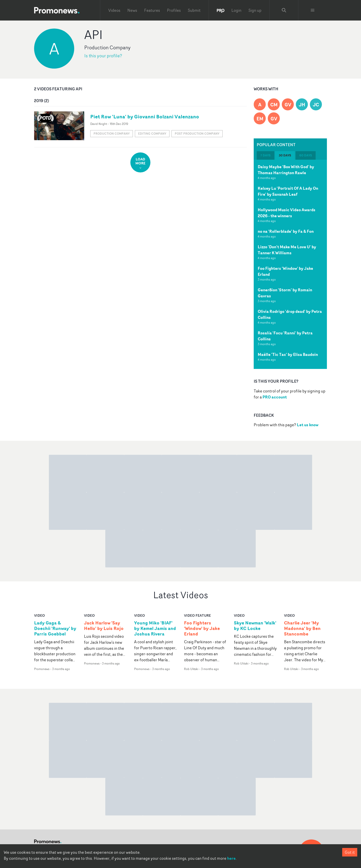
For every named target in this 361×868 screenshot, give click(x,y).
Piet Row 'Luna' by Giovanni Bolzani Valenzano (145, 117)
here (231, 858)
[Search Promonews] (284, 10)
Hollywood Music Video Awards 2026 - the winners (287, 213)
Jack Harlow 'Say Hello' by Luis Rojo (104, 626)
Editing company (152, 134)
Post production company (197, 134)
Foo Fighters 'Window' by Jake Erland (202, 628)
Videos (114, 10)
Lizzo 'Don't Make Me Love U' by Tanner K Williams (287, 250)
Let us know (308, 425)
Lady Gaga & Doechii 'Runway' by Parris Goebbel (55, 628)
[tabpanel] (290, 264)
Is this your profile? (103, 56)
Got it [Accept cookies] (350, 852)
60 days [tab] (306, 155)
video (39, 615)
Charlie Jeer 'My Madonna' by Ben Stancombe (302, 628)
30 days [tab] (285, 155)
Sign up (255, 10)
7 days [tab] (265, 155)
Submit (194, 10)
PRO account (275, 397)
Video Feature (197, 615)
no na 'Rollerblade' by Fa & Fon (286, 231)
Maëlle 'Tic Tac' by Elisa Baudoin (288, 354)
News (132, 10)
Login (236, 10)
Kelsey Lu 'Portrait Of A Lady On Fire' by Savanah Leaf (288, 191)
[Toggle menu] (313, 10)
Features (152, 10)
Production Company (112, 134)
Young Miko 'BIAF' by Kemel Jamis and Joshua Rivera (155, 628)
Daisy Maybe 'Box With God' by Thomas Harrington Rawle (286, 170)
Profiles (174, 10)
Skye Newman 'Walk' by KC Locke (255, 626)
